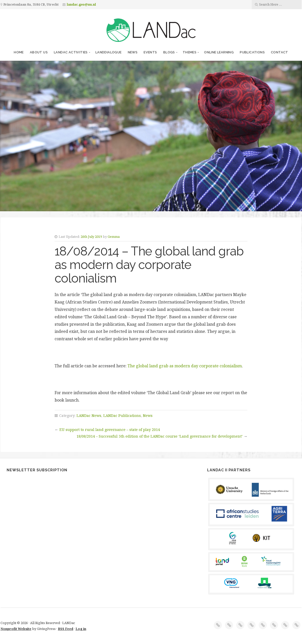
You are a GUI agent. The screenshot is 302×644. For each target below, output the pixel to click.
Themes (190, 52)
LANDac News (89, 415)
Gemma (114, 237)
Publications (252, 52)
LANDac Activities (71, 52)
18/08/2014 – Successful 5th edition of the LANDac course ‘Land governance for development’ (160, 436)
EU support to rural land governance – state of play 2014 (110, 430)
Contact (280, 52)
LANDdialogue (109, 52)
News (133, 52)
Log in (81, 629)
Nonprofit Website (16, 629)
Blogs (169, 52)
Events (150, 52)
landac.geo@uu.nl (81, 4)
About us (39, 52)
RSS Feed (66, 629)
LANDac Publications (122, 415)
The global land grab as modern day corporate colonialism (185, 366)
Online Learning (219, 52)
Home (19, 52)
